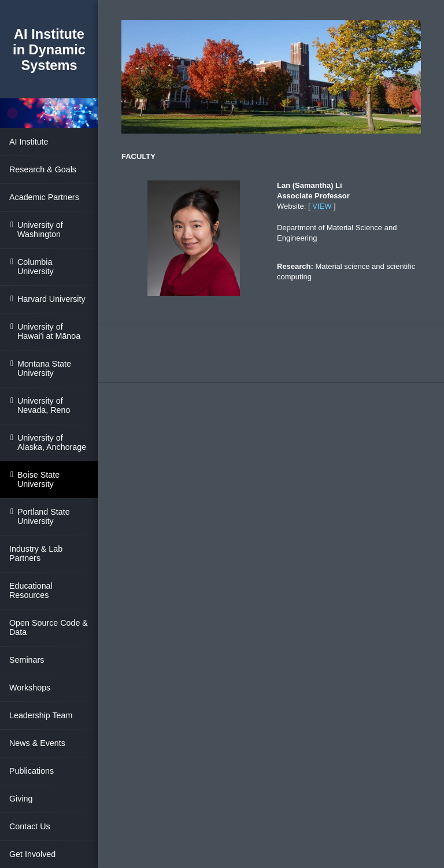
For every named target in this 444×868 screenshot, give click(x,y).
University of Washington (40, 230)
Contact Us (30, 826)
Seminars (27, 660)
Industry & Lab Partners (36, 553)
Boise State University (38, 479)
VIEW (322, 206)
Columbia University (36, 267)
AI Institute (29, 142)
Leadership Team (41, 715)
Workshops (30, 688)
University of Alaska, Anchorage (52, 442)
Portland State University (44, 516)
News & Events (37, 743)
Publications (32, 771)
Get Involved (32, 854)
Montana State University (44, 368)
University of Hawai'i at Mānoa (49, 331)
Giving (21, 799)
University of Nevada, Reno (44, 405)
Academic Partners (44, 197)
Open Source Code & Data (49, 627)
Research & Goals (43, 169)
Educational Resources (31, 590)
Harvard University (51, 299)
